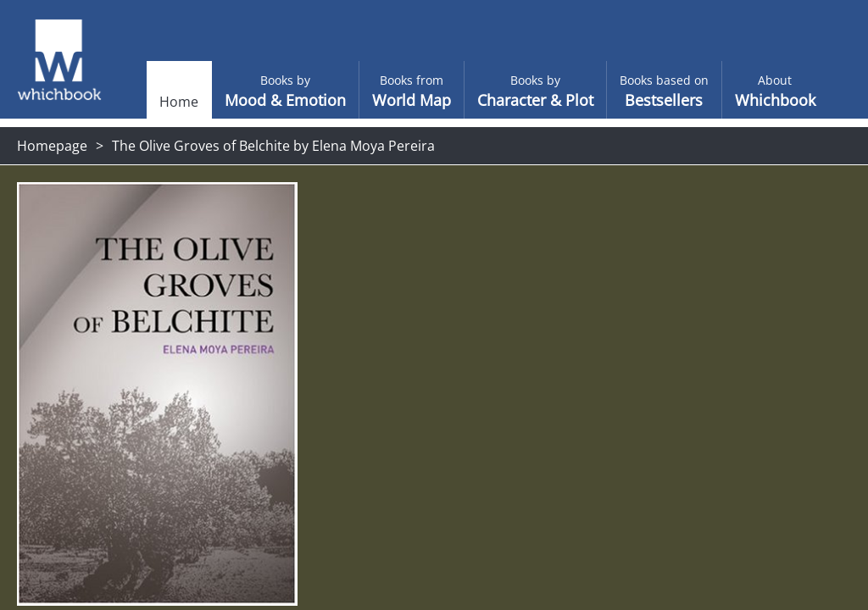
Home (149, 102)
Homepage (52, 146)
